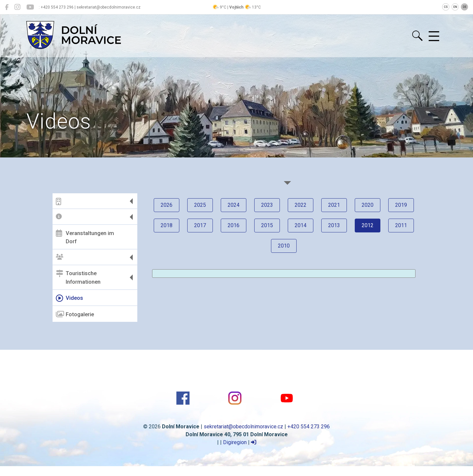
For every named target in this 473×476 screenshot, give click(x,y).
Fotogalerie (75, 314)
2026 (167, 205)
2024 (234, 205)
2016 (234, 225)
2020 (368, 205)
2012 (368, 225)
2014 (301, 225)
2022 (301, 205)
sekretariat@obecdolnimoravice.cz (243, 427)
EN (455, 7)
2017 (200, 225)
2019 (401, 205)
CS (446, 7)
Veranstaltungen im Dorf (85, 237)
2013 (334, 225)
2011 (401, 225)
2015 (267, 225)
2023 (267, 205)
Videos (69, 298)
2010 (284, 246)
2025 (200, 205)
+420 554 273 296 (309, 427)
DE (465, 7)
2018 (167, 225)
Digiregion (235, 442)
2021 (334, 205)
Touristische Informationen (78, 277)
